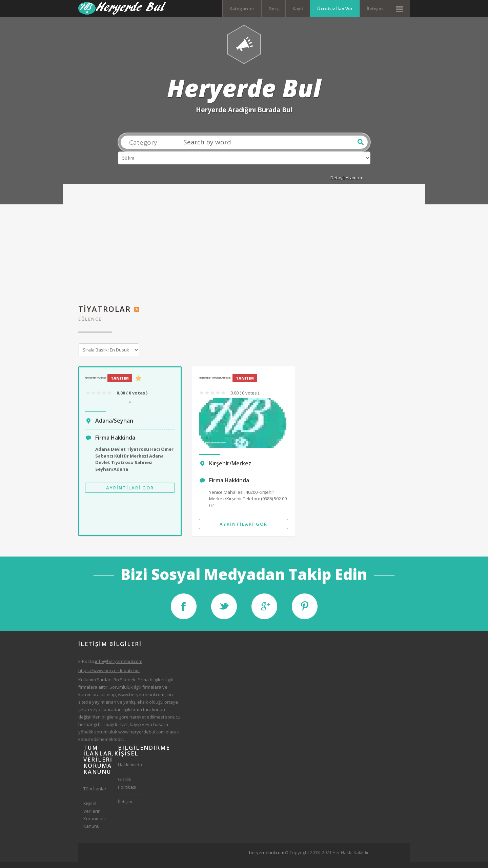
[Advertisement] (244, 253)
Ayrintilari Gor (130, 494)
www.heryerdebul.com (141, 700)
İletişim (375, 8)
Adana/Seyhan (114, 426)
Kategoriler (242, 8)
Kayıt (298, 8)
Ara (361, 148)
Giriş (273, 8)
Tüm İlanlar (95, 795)
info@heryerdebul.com (119, 667)
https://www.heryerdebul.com (109, 676)
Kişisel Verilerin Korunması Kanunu (95, 821)
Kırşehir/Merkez (230, 469)
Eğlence (90, 325)
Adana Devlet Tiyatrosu (95, 384)
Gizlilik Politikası (127, 789)
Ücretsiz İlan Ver (335, 8)
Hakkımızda (130, 771)
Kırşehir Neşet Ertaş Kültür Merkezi (215, 384)
